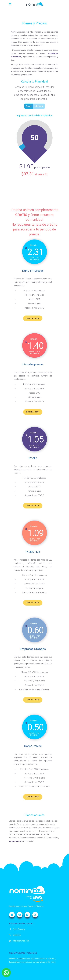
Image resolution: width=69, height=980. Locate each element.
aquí (20, 959)
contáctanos (15, 841)
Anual (28, 106)
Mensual (38, 106)
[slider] (21, 146)
